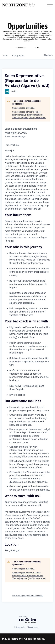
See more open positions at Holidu (28, 596)
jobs (5, 56)
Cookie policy (33, 627)
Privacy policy (20, 627)
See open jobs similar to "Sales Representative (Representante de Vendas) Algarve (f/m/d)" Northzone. (29, 115)
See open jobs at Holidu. (23, 108)
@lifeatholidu (42, 490)
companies (18, 56)
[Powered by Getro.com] (28, 620)
